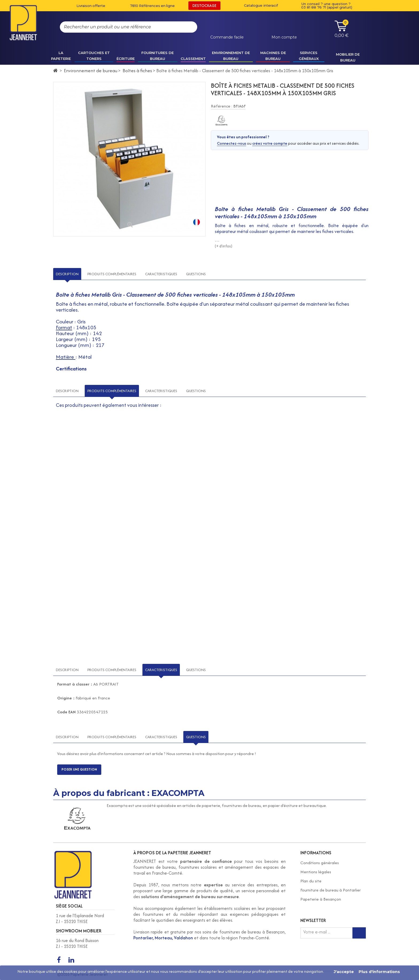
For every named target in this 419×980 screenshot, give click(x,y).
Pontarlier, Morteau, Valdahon (163, 938)
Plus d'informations (379, 972)
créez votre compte (270, 143)
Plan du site (311, 881)
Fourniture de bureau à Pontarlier (331, 890)
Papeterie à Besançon (321, 899)
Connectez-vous (232, 143)
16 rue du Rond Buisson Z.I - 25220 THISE (77, 943)
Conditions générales (320, 863)
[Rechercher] (188, 27)
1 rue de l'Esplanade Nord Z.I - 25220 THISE (80, 918)
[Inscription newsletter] (359, 933)
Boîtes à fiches (137, 70)
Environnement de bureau (91, 70)
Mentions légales (316, 872)
